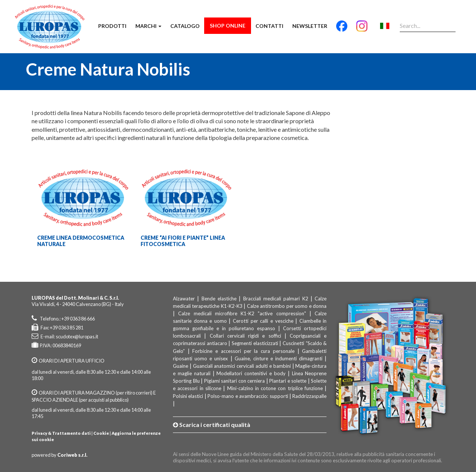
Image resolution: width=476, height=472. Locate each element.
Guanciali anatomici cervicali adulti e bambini (242, 366)
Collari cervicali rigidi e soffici (245, 336)
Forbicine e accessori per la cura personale (243, 351)
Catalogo (185, 26)
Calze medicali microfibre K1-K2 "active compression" (242, 313)
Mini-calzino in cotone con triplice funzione (275, 388)
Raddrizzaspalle (309, 396)
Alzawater (184, 299)
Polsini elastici (188, 396)
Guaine (181, 366)
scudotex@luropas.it (77, 337)
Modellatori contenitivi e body (251, 373)
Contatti (269, 26)
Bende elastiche (219, 299)
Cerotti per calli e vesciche (263, 321)
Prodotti (112, 26)
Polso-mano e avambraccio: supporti (248, 396)
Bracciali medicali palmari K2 (276, 299)
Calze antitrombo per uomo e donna (287, 306)
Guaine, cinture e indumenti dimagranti (279, 358)
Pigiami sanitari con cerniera (235, 381)
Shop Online (228, 25)
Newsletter (310, 26)
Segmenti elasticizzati (255, 343)
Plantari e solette (288, 381)
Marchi (148, 26)
